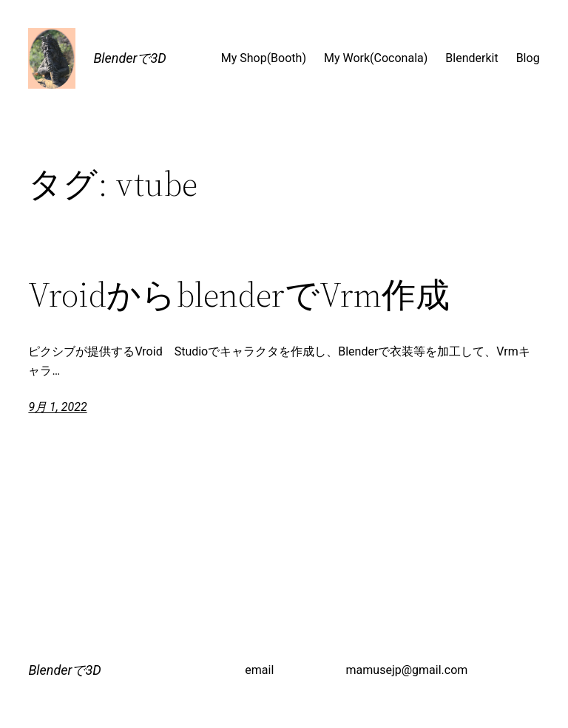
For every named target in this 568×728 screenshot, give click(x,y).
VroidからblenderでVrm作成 (239, 295)
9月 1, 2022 (57, 407)
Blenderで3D (129, 58)
